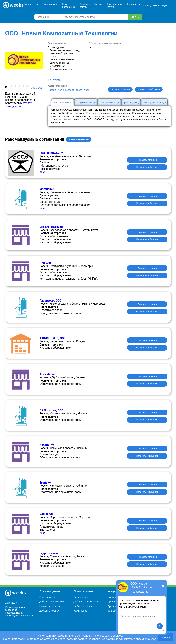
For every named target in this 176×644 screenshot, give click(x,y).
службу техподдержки (18, 105)
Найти (135, 17)
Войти (145, 5)
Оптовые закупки (85, 5)
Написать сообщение (147, 167)
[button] (160, 626)
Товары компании (86, 103)
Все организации (79, 139)
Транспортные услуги (115, 5)
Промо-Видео (131, 103)
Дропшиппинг (134, 4)
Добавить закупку (49, 611)
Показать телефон (120, 89)
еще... (43, 172)
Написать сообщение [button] (149, 89)
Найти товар (80, 611)
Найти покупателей (50, 606)
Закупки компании (109, 103)
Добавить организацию (52, 602)
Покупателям (31, 4)
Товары (98, 4)
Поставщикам (50, 4)
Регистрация (160, 5)
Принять (166, 637)
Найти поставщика (69, 5)
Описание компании (63, 103)
